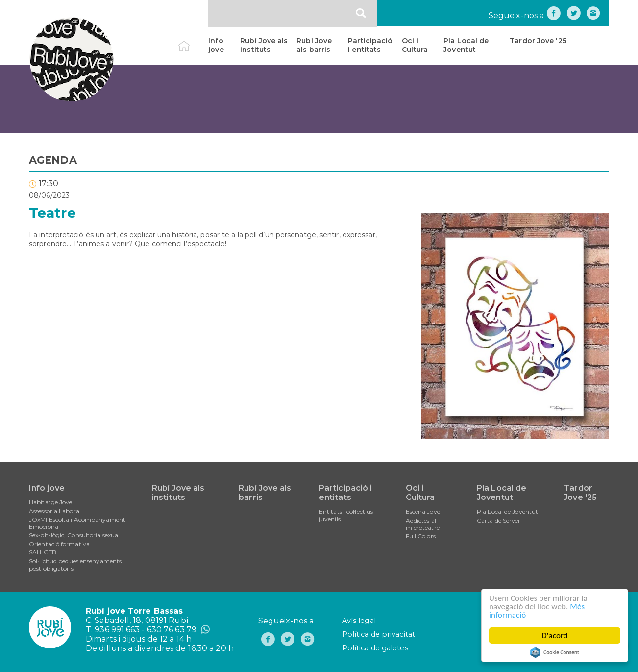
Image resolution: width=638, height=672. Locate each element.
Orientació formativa (59, 544)
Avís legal (359, 621)
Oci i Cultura (415, 45)
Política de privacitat (379, 634)
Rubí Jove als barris (314, 45)
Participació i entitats (370, 45)
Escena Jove (423, 511)
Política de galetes (375, 648)
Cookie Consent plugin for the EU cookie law (555, 652)
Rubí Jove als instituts (264, 45)
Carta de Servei (498, 520)
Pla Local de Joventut (466, 45)
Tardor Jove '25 (538, 41)
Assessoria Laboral (55, 511)
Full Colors (421, 536)
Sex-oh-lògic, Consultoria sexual (74, 535)
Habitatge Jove (50, 502)
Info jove (216, 45)
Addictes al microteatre (423, 524)
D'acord (555, 635)
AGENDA (53, 160)
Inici (192, 41)
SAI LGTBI (43, 552)
